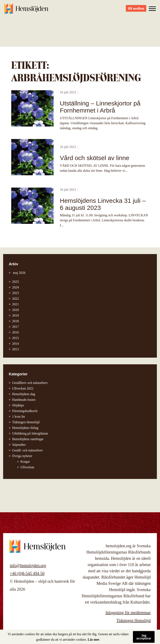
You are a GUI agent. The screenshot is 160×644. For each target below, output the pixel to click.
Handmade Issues (24, 400)
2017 (15, 327)
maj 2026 (19, 273)
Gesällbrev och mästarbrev (30, 383)
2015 (15, 338)
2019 (15, 315)
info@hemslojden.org (28, 565)
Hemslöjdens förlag (25, 428)
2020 (15, 310)
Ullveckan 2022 (23, 388)
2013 (15, 349)
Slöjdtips (18, 405)
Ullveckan (27, 467)
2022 (15, 299)
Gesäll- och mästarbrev (27, 450)
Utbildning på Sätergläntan (30, 433)
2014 (15, 344)
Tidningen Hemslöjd (26, 422)
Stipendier (19, 445)
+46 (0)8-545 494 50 (27, 573)
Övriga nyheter (22, 456)
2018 (15, 321)
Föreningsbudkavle (25, 411)
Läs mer (94, 640)
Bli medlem (136, 11)
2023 (15, 293)
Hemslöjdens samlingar (28, 439)
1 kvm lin (18, 417)
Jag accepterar (144, 637)
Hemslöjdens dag (24, 394)
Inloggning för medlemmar (128, 613)
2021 (15, 304)
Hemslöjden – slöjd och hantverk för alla (27, 10)
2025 (15, 282)
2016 (15, 332)
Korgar (25, 462)
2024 (15, 287)
